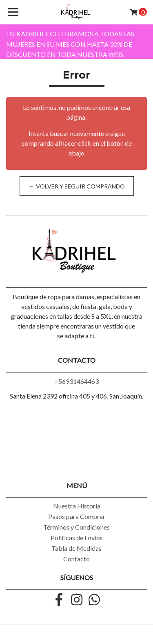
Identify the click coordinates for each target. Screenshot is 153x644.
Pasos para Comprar (77, 516)
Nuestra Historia (77, 506)
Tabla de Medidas (76, 548)
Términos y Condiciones (76, 527)
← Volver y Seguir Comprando (76, 186)
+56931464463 (76, 381)
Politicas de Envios (77, 538)
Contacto (76, 559)
